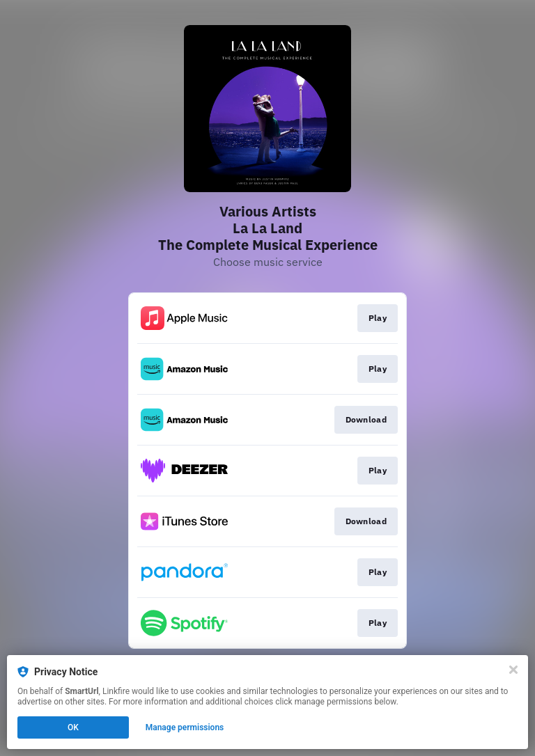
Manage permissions (185, 727)
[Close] (513, 670)
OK (73, 727)
